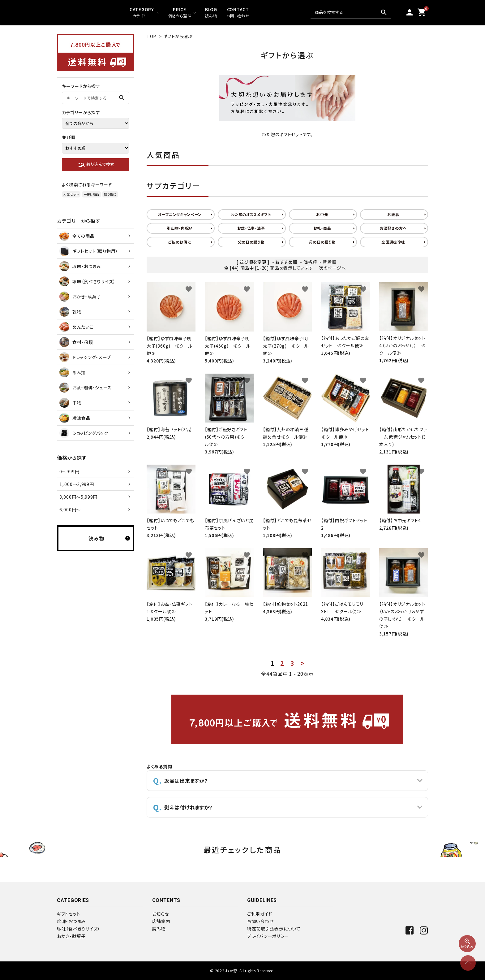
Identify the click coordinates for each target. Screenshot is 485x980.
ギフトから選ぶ (178, 36)
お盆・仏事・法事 (251, 228)
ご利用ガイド (260, 914)
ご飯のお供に (180, 242)
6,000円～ (70, 510)
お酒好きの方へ (393, 228)
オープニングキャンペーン (180, 214)
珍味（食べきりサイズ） (79, 929)
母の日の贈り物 (322, 242)
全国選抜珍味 (393, 242)
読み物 (159, 929)
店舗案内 (161, 921)
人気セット (71, 194)
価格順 (310, 262)
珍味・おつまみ (71, 921)
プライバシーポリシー (268, 936)
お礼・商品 (322, 228)
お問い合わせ (260, 921)
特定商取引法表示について (274, 929)
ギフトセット (69, 914)
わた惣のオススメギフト (251, 214)
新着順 (330, 262)
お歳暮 (393, 214)
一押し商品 (92, 194)
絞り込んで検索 (96, 165)
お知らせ (161, 914)
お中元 (322, 214)
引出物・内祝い (180, 228)
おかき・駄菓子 (71, 936)
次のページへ (332, 268)
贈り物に (110, 194)
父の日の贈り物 (251, 242)
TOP (151, 36)
